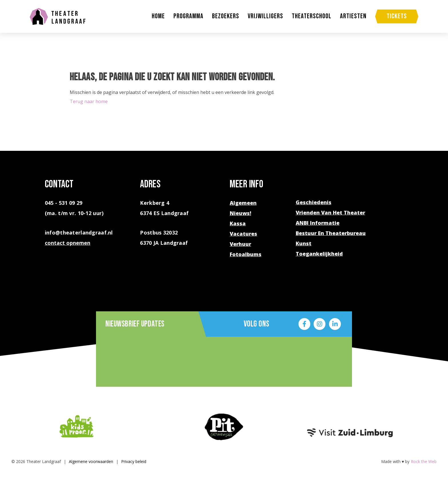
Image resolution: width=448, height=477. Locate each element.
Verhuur (240, 244)
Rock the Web (424, 461)
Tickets (397, 16)
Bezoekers (226, 16)
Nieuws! (240, 213)
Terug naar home (89, 101)
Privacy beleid (134, 461)
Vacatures (243, 234)
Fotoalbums (246, 254)
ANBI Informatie (318, 223)
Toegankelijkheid (319, 254)
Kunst (304, 243)
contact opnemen (68, 243)
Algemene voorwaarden (91, 461)
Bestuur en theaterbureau (331, 233)
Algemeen (243, 203)
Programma (188, 16)
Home (158, 16)
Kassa (238, 223)
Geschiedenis (314, 202)
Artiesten (353, 16)
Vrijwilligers (265, 16)
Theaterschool (312, 16)
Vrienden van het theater (330, 213)
